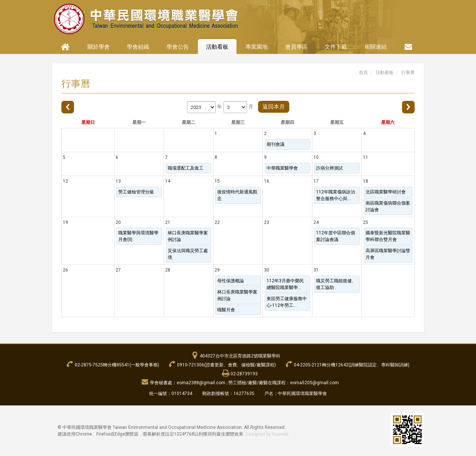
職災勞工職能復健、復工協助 (336, 284)
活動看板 (217, 47)
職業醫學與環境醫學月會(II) (138, 236)
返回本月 (274, 107)
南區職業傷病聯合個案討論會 (388, 206)
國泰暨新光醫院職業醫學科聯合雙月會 (388, 236)
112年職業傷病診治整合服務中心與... (336, 195)
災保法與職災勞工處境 (188, 254)
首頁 (363, 73)
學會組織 (138, 47)
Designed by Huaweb (267, 434)
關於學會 (99, 47)
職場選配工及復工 (186, 168)
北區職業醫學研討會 (386, 192)
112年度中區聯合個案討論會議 (336, 236)
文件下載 (336, 47)
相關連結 (376, 47)
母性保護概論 (231, 281)
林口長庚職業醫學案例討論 (188, 236)
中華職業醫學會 (282, 168)
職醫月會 (226, 310)
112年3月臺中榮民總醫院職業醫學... (285, 284)
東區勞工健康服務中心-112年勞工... (287, 302)
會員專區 (296, 47)
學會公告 (178, 47)
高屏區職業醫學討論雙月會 (388, 254)
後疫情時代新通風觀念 (237, 195)
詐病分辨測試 (329, 168)
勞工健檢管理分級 (136, 192)
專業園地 (257, 47)
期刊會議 (276, 144)
